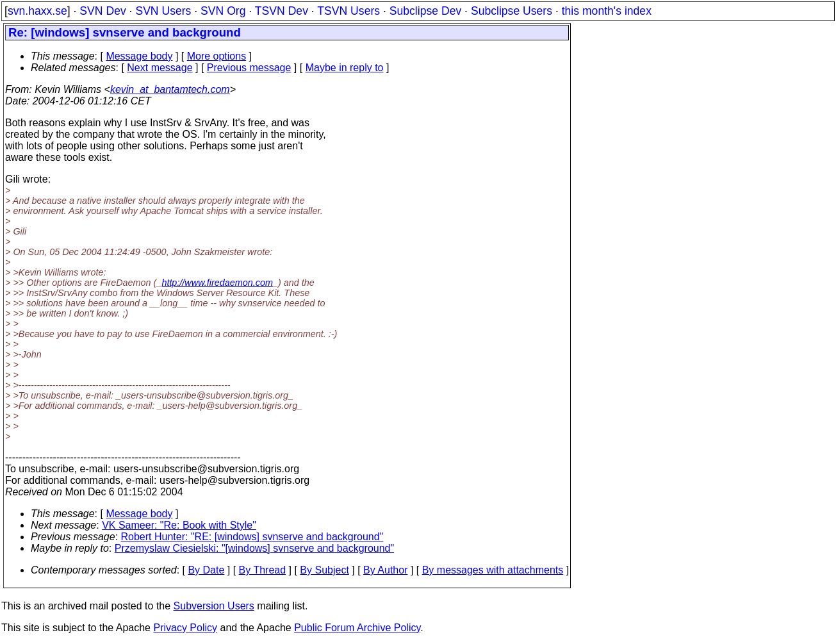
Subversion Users (214, 606)
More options (217, 56)
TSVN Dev (282, 11)
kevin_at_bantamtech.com (170, 89)
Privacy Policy (185, 628)
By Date (206, 570)
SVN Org (223, 11)
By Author (385, 570)
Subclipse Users (512, 11)
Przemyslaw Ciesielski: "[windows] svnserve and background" (254, 548)
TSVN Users (348, 11)
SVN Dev (102, 11)
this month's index (607, 11)
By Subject (324, 570)
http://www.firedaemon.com (217, 283)
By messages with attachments (493, 570)
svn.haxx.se (37, 11)
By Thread (263, 570)
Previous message (249, 68)
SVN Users (163, 11)
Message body (139, 56)
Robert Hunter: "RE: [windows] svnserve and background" (252, 537)
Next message (160, 68)
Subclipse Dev (425, 11)
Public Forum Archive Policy (357, 628)
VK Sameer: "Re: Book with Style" (179, 525)
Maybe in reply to (345, 68)
